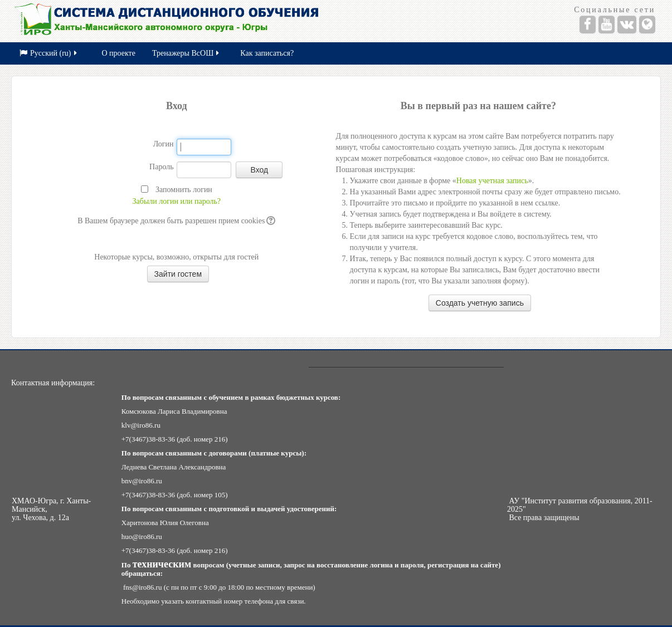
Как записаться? (267, 53)
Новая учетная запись (492, 181)
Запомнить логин (184, 190)
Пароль (162, 167)
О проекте (119, 53)
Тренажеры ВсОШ (186, 53)
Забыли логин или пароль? (177, 201)
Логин (164, 144)
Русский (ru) (49, 53)
